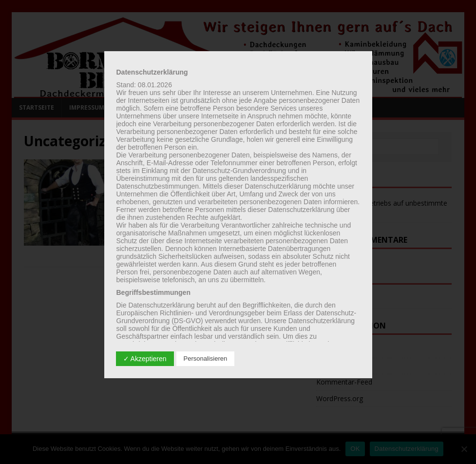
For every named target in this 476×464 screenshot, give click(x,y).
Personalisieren (206, 358)
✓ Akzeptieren (145, 359)
